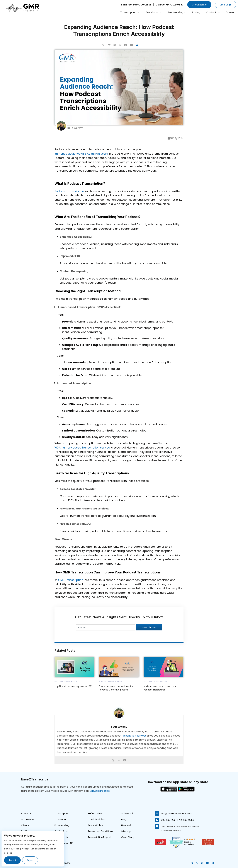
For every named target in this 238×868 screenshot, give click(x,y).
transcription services (133, 736)
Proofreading (177, 12)
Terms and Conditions (100, 831)
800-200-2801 (169, 820)
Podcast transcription (69, 191)
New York (126, 825)
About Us (26, 813)
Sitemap (126, 831)
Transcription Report (99, 837)
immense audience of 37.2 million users (81, 154)
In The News (28, 819)
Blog (124, 819)
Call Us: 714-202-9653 (170, 5)
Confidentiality (96, 819)
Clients (25, 825)
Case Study (128, 837)
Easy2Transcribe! (100, 791)
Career (230, 12)
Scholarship (128, 813)
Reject (30, 860)
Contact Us (213, 12)
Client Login (226, 5)
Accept (12, 860)
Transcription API (64, 843)
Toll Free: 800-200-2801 (136, 5)
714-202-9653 (186, 820)
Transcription (130, 12)
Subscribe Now (149, 627)
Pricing (196, 12)
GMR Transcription (71, 580)
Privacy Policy (95, 825)
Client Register (199, 5)
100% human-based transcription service (82, 448)
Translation (153, 12)
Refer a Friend (96, 813)
